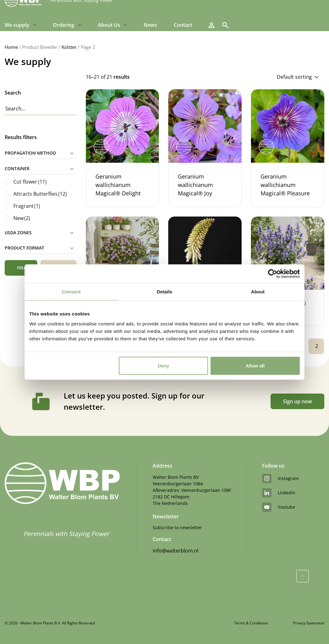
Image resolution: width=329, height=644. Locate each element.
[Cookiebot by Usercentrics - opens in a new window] (273, 274)
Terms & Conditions (251, 623)
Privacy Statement (309, 623)
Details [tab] (165, 292)
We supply (17, 25)
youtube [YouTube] (279, 507)
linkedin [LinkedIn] (279, 493)
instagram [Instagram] (280, 478)
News (150, 25)
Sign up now (297, 401)
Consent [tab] (71, 292)
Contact (183, 25)
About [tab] (258, 292)
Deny (164, 365)
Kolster (69, 47)
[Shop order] (267, 77)
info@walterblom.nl (176, 551)
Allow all (255, 365)
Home (11, 47)
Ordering (64, 25)
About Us (109, 25)
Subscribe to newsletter (177, 527)
